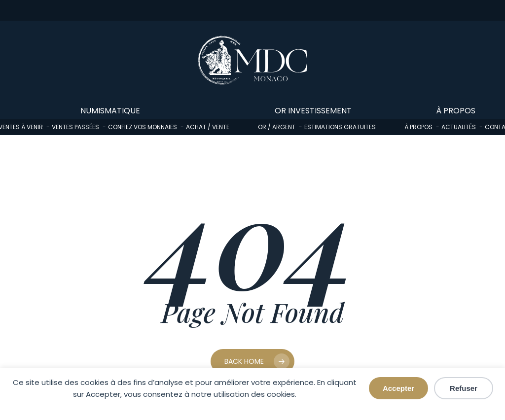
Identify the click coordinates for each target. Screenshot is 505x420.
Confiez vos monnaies (143, 127)
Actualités (459, 127)
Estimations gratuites (340, 127)
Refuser (464, 388)
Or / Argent (277, 127)
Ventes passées (75, 127)
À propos (418, 127)
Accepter (398, 388)
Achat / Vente (208, 127)
